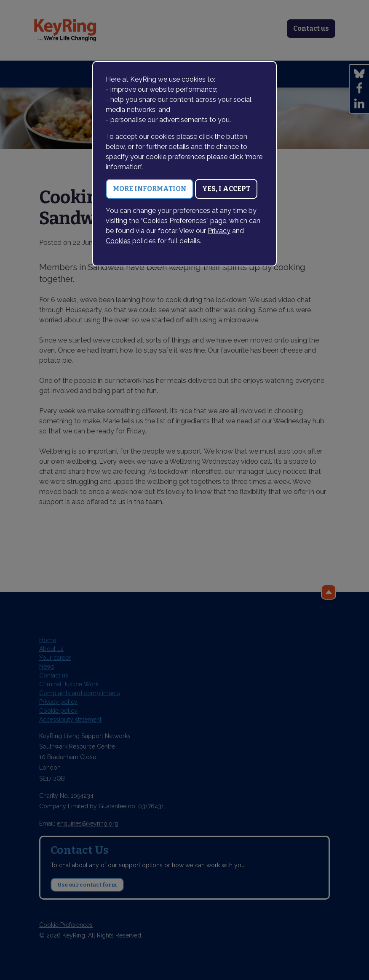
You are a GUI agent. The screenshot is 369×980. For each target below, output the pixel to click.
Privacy (219, 231)
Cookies (118, 241)
